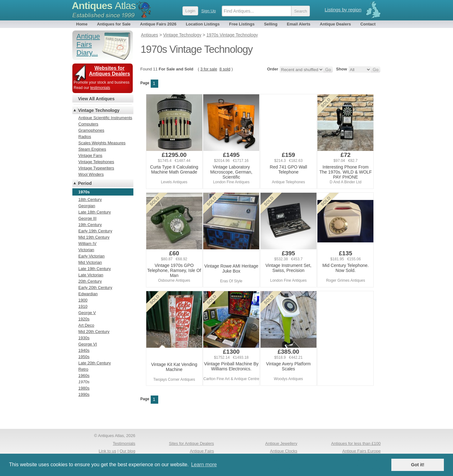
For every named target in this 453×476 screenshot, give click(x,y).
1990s (84, 394)
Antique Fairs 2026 (158, 24)
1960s (84, 376)
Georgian (87, 206)
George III (87, 218)
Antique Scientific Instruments (105, 118)
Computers (88, 124)
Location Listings (203, 24)
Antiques (104, 6)
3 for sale (209, 69)
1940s (84, 350)
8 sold (225, 69)
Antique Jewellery (281, 443)
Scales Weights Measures (102, 143)
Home (82, 24)
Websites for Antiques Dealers (110, 71)
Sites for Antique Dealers (191, 443)
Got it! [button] (418, 465)
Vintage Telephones (96, 162)
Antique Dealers (336, 24)
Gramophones (91, 130)
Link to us (108, 451)
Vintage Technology (99, 110)
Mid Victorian (90, 262)
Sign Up (209, 11)
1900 (83, 300)
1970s (84, 382)
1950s (84, 357)
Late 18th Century (95, 212)
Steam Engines (92, 149)
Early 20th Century (95, 288)
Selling (271, 24)
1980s (84, 388)
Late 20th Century (95, 363)
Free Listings (242, 24)
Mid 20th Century (94, 332)
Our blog (127, 451)
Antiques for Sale (114, 24)
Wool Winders (91, 174)
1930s (84, 338)
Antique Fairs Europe (361, 451)
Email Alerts (299, 24)
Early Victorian (92, 256)
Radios (85, 137)
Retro (83, 369)
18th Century (90, 199)
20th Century (90, 281)
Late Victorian (91, 275)
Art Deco (86, 325)
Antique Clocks (284, 451)
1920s (84, 319)
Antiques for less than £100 (356, 443)
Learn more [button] (204, 465)
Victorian (86, 250)
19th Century (90, 225)
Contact (368, 24)
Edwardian (88, 294)
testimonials (100, 88)
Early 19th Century (95, 231)
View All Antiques (96, 99)
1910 (83, 306)
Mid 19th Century (94, 237)
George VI (88, 344)
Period (85, 183)
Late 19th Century (95, 269)
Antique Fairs (202, 451)
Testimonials (124, 443)
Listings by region (343, 10)
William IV (87, 244)
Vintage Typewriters (96, 168)
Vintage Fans (90, 155)
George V (87, 313)
